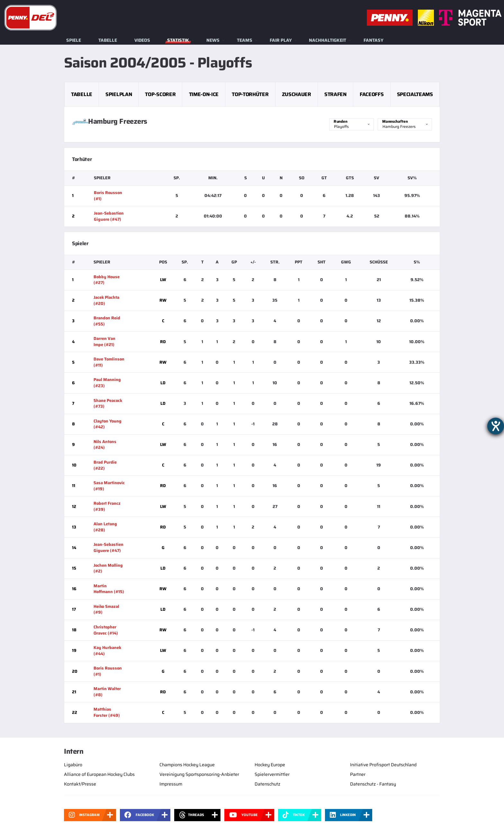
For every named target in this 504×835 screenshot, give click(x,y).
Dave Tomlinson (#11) (109, 362)
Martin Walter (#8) (107, 692)
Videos (142, 40)
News (213, 40)
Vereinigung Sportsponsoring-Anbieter (199, 774)
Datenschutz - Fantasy (373, 784)
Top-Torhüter (250, 94)
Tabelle (108, 40)
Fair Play (281, 40)
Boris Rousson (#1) (108, 196)
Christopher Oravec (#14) (106, 630)
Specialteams (415, 94)
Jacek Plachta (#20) (106, 300)
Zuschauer (297, 94)
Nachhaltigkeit (328, 40)
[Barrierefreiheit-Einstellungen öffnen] (496, 426)
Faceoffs (372, 94)
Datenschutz (267, 784)
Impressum (171, 784)
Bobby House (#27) (107, 280)
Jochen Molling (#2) (108, 568)
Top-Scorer (160, 94)
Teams (245, 40)
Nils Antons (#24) (105, 445)
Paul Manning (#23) (107, 383)
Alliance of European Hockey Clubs (99, 774)
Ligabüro (73, 765)
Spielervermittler (272, 774)
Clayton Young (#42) (108, 424)
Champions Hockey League (187, 765)
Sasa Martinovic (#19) (109, 486)
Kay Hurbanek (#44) (107, 651)
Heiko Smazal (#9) (106, 609)
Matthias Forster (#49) (107, 712)
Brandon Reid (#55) (107, 321)
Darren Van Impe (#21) (104, 342)
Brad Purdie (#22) (105, 465)
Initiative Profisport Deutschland (383, 765)
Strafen (335, 94)
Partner (358, 774)
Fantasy (373, 40)
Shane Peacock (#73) (108, 404)
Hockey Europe (270, 765)
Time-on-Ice (204, 94)
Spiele (74, 40)
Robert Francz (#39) (107, 506)
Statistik (178, 40)
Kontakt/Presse (80, 784)
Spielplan (119, 94)
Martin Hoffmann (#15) (109, 589)
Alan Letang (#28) (105, 527)
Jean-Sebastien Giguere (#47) (109, 216)
